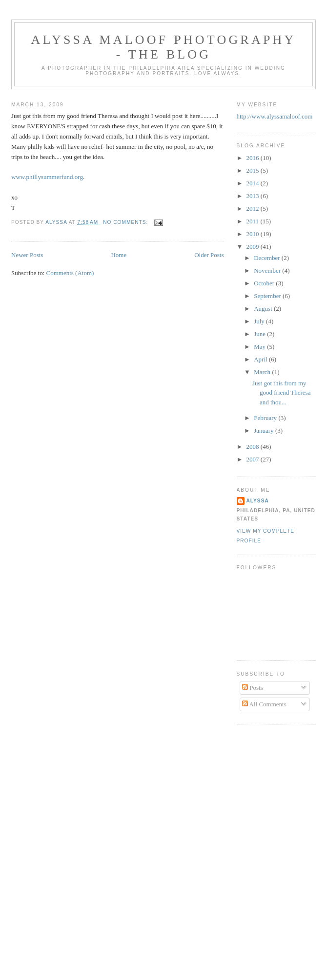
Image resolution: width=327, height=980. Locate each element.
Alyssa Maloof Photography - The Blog (164, 47)
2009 (254, 247)
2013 (254, 196)
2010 (254, 234)
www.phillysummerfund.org (47, 177)
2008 (254, 447)
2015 (254, 170)
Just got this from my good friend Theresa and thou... (281, 393)
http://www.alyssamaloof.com (275, 116)
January (265, 430)
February (266, 418)
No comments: (126, 222)
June (260, 334)
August (264, 309)
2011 (254, 221)
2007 (254, 459)
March (263, 372)
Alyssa (258, 501)
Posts (253, 688)
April (261, 359)
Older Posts (209, 255)
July (260, 321)
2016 (254, 158)
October (265, 283)
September (268, 296)
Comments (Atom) (70, 273)
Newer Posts (27, 255)
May (260, 347)
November (268, 270)
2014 (254, 183)
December (268, 258)
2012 (254, 209)
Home (119, 255)
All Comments (264, 704)
